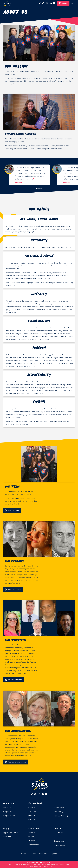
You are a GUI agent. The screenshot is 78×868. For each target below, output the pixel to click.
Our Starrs (7, 808)
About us (32, 833)
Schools (32, 820)
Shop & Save (59, 808)
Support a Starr (9, 816)
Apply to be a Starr (11, 833)
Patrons (31, 837)
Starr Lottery (58, 812)
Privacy (24, 854)
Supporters (8, 812)
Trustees (32, 841)
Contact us (58, 833)
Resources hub (60, 845)
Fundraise (32, 808)
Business (32, 816)
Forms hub (7, 837)
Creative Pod (48, 866)
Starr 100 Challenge (61, 816)
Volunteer (32, 812)
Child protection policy (48, 854)
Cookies (33, 854)
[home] (7, 3)
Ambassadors (34, 845)
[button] (74, 3)
